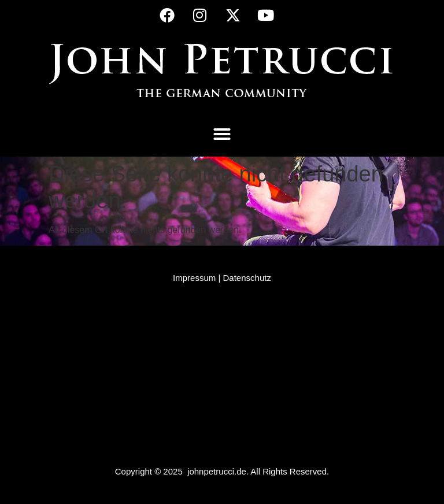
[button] (222, 134)
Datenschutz (247, 278)
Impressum (194, 278)
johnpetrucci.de (217, 471)
